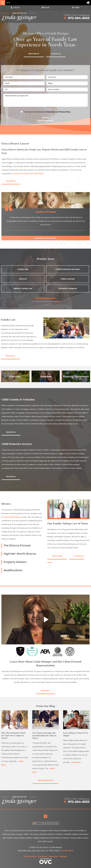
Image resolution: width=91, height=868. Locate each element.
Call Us (15, 8)
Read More (11, 181)
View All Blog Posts (46, 780)
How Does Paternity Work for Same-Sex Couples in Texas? (13, 736)
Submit (45, 117)
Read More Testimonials (46, 238)
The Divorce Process (17, 546)
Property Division (15, 562)
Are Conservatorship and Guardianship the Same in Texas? (44, 736)
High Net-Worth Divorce (20, 554)
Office (76, 8)
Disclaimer (51, 112)
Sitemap (63, 856)
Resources (53, 856)
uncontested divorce (13, 517)
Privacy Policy (65, 112)
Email (45, 8)
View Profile (57, 556)
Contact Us (56, 54)
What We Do (34, 54)
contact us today (20, 174)
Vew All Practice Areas (45, 298)
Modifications (13, 570)
